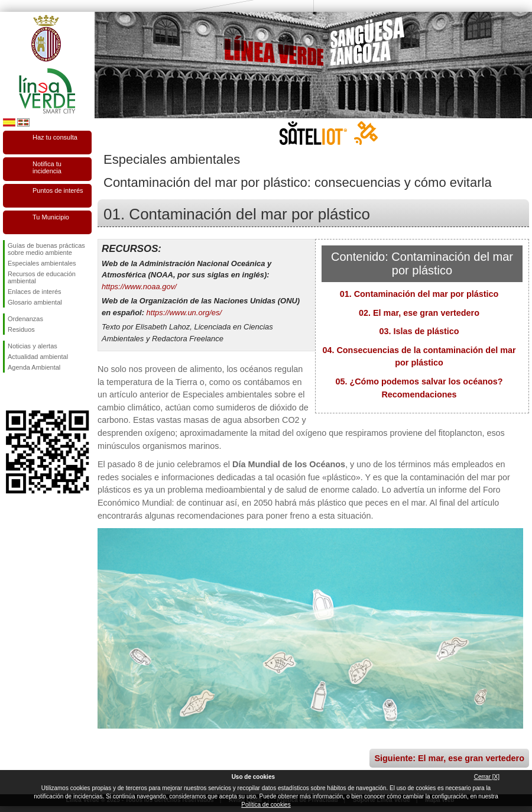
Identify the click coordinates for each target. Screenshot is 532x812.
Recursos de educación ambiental (42, 277)
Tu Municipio (51, 217)
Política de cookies (266, 805)
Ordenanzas (25, 319)
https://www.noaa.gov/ (139, 287)
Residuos (21, 329)
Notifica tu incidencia (47, 167)
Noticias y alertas (33, 346)
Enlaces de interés (35, 292)
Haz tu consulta (55, 137)
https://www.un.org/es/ (184, 313)
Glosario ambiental (35, 302)
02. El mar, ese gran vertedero (419, 313)
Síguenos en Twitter (30, 392)
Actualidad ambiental (38, 357)
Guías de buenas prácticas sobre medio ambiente (46, 249)
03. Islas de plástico (419, 331)
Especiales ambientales (42, 263)
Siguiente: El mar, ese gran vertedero (449, 758)
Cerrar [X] (487, 777)
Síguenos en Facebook (10, 392)
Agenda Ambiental (34, 367)
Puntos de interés (58, 190)
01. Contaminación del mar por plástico (419, 294)
